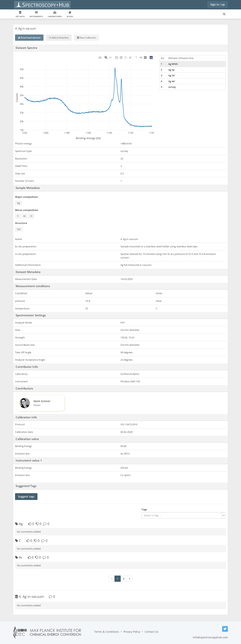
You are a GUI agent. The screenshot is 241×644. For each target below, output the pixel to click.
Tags (144, 509)
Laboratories (55, 14)
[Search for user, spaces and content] (224, 14)
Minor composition (27, 210)
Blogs (70, 14)
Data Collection (87, 38)
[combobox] (184, 515)
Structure (21, 223)
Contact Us (152, 632)
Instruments (36, 14)
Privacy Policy (132, 632)
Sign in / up (218, 4)
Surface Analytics (130, 374)
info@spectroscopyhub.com (210, 637)
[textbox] (183, 515)
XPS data (20, 14)
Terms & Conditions (107, 632)
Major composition (27, 197)
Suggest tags (26, 496)
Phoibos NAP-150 (130, 381)
